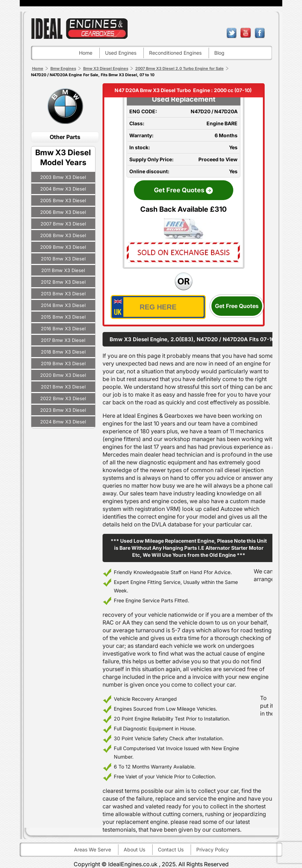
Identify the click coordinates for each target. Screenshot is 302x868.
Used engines (121, 53)
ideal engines (79, 28)
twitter (232, 33)
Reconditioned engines (175, 53)
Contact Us (171, 849)
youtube (246, 33)
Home (86, 53)
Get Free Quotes (237, 306)
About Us (134, 849)
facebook (260, 33)
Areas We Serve (93, 849)
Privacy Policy (212, 849)
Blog (219, 53)
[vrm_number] (158, 307)
